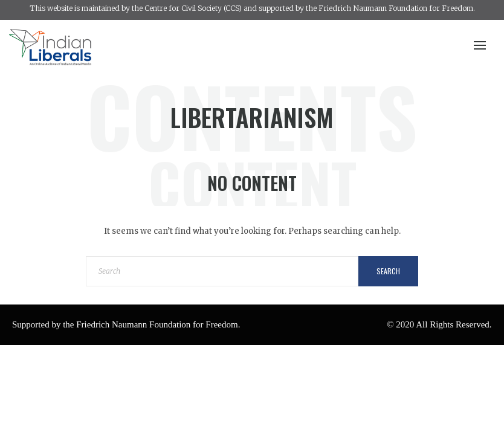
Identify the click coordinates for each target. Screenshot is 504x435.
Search (388, 271)
